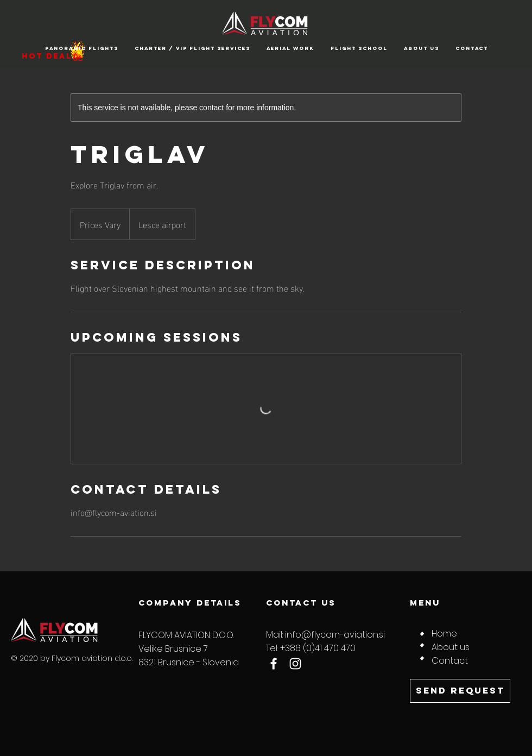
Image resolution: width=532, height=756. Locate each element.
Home (444, 634)
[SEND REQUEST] (460, 691)
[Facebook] (274, 664)
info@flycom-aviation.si (335, 635)
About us (451, 647)
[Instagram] (295, 664)
